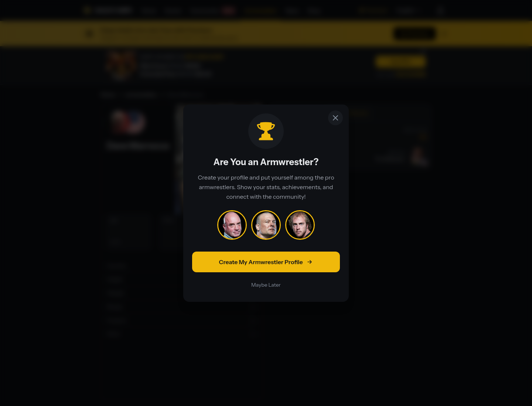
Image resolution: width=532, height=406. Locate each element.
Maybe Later (266, 285)
